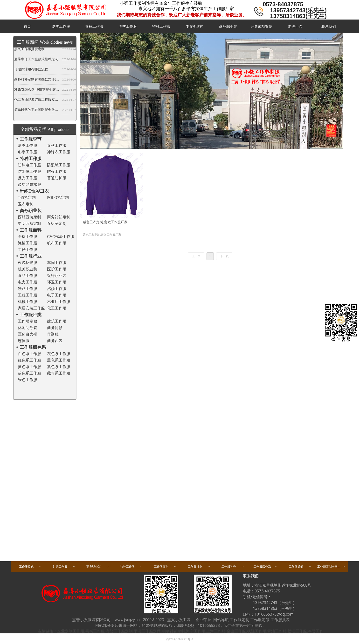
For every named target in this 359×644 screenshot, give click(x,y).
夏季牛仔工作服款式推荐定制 (36, 60)
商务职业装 (98, 567)
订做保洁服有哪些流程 (31, 70)
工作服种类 (233, 567)
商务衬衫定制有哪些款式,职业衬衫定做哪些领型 (37, 80)
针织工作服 (64, 567)
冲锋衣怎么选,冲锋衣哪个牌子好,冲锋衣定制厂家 (37, 90)
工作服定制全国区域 (331, 567)
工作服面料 (165, 567)
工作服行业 (199, 567)
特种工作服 (131, 567)
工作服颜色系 (266, 567)
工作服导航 (300, 567)
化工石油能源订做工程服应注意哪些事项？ (37, 100)
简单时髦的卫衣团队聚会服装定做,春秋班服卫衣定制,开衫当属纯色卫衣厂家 (37, 110)
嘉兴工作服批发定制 (29, 50)
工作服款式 (30, 567)
